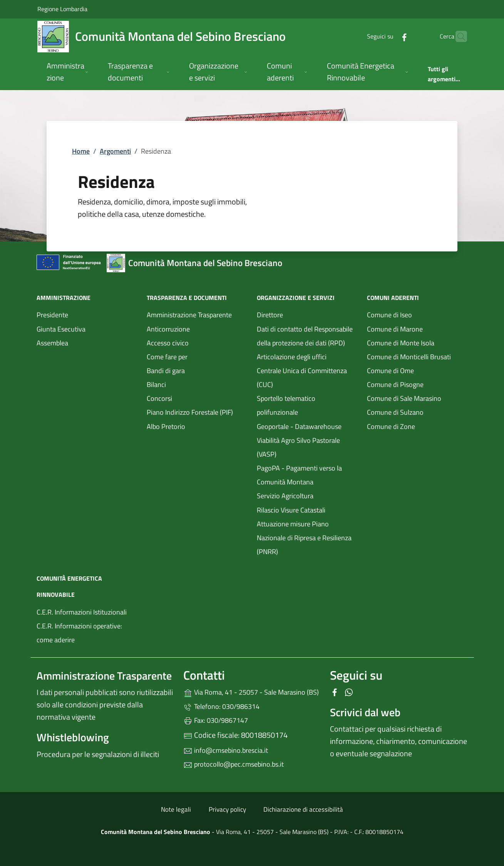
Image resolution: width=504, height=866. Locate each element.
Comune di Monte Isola (417, 342)
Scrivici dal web (365, 712)
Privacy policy (227, 809)
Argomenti (115, 151)
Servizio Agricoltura (285, 496)
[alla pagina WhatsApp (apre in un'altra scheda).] (349, 691)
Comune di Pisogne (417, 384)
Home (81, 151)
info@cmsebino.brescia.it (226, 750)
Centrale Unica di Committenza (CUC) (302, 378)
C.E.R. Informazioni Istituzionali (82, 612)
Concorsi (159, 398)
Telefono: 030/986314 (221, 706)
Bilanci (156, 384)
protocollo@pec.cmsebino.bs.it (234, 764)
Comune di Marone (417, 328)
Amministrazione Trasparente (189, 315)
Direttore (270, 315)
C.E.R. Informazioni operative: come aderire (79, 633)
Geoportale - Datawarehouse (299, 426)
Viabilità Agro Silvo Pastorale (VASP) (298, 447)
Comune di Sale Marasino (417, 398)
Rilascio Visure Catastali (291, 510)
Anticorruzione (168, 329)
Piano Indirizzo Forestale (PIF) (190, 412)
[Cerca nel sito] (458, 37)
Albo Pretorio (197, 426)
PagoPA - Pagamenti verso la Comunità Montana (307, 475)
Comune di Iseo (417, 314)
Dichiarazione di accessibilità (303, 809)
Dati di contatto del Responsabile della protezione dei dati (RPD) (305, 336)
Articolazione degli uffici (292, 357)
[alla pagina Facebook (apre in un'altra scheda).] (389, 36)
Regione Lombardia (62, 9)
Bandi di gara (166, 371)
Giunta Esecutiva (61, 329)
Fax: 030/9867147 (216, 720)
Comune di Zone (417, 426)
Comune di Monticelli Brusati (417, 356)
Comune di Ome (417, 370)
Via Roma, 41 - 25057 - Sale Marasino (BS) (252, 691)
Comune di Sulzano (417, 411)
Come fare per (167, 357)
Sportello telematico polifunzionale (307, 405)
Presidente (52, 315)
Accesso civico (168, 343)
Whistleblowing (73, 737)
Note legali (176, 809)
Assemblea (52, 343)
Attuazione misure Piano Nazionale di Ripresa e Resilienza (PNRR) (304, 538)
